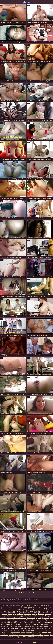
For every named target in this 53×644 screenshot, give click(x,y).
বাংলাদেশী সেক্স (5, 606)
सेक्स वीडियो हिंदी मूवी (45, 616)
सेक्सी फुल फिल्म (16, 616)
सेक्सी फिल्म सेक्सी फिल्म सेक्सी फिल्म (27, 620)
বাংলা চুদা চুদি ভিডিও (43, 618)
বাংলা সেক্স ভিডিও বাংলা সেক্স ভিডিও (17, 618)
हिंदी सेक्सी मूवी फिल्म (26, 610)
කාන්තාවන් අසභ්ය (10, 608)
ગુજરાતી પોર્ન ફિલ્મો (6, 635)
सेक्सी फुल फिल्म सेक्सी (20, 637)
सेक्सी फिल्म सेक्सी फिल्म (17, 631)
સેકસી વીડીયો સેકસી (34, 606)
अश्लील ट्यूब (27, 608)
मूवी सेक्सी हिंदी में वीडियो (17, 628)
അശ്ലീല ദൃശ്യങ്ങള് (43, 635)
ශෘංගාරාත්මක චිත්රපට (29, 635)
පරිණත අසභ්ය (37, 633)
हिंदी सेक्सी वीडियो (15, 610)
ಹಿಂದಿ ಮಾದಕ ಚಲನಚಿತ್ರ (43, 626)
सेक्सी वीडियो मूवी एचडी (17, 635)
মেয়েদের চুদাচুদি (12, 614)
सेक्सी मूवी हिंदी (30, 612)
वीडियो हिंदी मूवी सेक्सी (17, 626)
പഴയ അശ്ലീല (45, 606)
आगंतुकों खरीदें (33, 642)
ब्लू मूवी (38, 620)
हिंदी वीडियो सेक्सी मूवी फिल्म (20, 622)
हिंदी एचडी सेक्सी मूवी (26, 616)
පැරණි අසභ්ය (48, 624)
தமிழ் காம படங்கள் (37, 610)
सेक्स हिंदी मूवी (16, 624)
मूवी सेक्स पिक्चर (48, 610)
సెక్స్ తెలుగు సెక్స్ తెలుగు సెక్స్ (38, 608)
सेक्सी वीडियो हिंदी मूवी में (42, 628)
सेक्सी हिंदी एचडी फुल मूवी (30, 628)
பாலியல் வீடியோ (5, 626)
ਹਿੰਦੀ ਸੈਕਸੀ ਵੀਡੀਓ (46, 633)
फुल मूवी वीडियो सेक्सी (29, 631)
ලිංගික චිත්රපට (31, 622)
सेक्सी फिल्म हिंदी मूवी (32, 618)
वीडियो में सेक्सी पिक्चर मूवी (29, 626)
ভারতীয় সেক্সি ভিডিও (26, 633)
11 (29, 593)
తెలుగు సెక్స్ (44, 620)
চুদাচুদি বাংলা (24, 606)
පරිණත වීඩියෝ (8, 622)
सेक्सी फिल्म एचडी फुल (15, 606)
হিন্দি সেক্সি (8, 610)
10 (27, 593)
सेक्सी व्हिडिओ (4, 612)
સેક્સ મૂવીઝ (22, 612)
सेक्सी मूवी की (8, 616)
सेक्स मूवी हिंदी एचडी (13, 612)
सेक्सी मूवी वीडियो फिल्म (26, 2)
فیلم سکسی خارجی (37, 624)
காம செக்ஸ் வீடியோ (41, 637)
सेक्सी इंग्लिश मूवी (8, 624)
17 (33, 593)
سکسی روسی (39, 631)
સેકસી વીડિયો (20, 608)
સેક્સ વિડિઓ (35, 616)
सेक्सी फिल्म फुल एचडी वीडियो (24, 614)
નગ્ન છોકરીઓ (30, 637)
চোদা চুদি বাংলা (41, 622)
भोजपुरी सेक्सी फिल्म (15, 633)
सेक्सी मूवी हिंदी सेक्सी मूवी (40, 612)
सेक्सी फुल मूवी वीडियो (37, 614)
